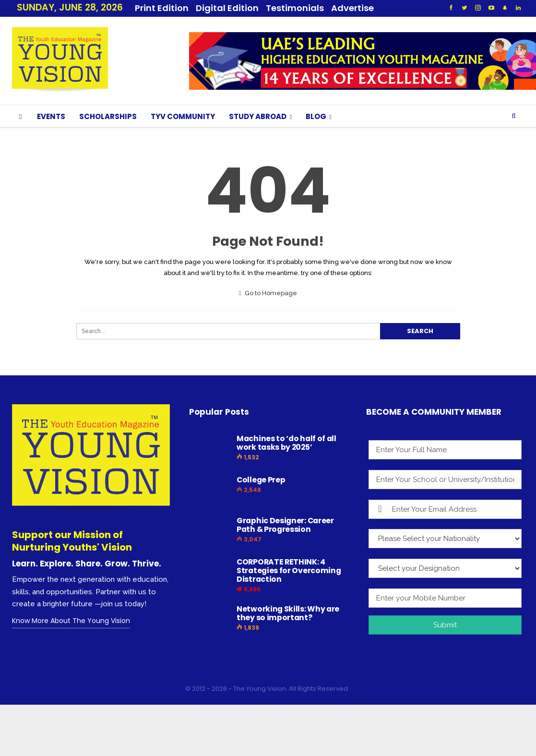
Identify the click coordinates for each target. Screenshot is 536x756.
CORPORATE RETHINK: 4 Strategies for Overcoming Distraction (289, 570)
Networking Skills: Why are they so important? (288, 613)
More (345, 8)
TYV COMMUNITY (183, 116)
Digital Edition (227, 8)
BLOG (316, 116)
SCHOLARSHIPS (108, 116)
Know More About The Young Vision (71, 621)
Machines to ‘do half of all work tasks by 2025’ (286, 443)
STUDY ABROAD (258, 116)
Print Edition (162, 8)
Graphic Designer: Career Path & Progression (285, 525)
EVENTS (51, 116)
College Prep (261, 480)
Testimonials (295, 8)
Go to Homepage (268, 293)
